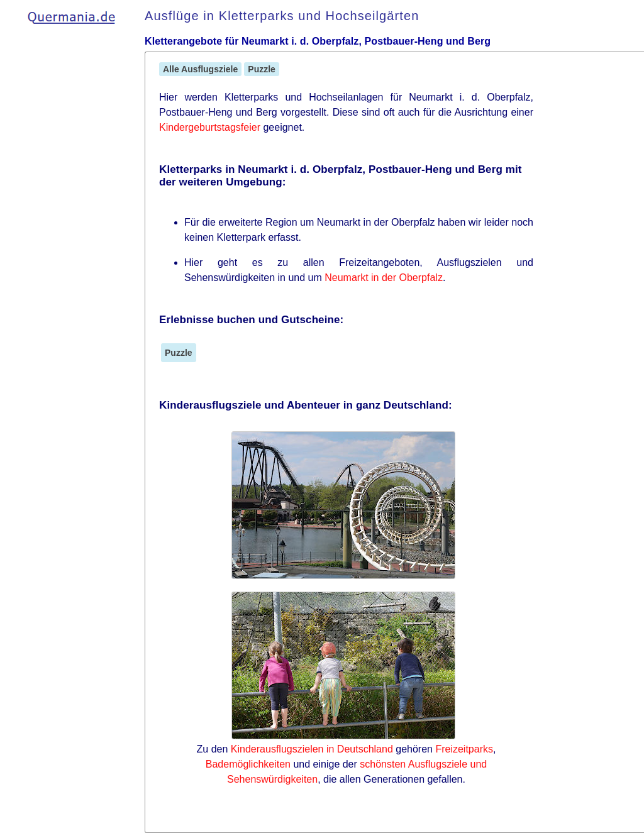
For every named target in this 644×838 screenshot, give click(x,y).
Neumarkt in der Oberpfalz (384, 278)
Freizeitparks (464, 749)
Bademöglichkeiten (248, 764)
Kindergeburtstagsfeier (210, 127)
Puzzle (262, 69)
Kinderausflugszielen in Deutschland (312, 749)
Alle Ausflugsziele (200, 69)
